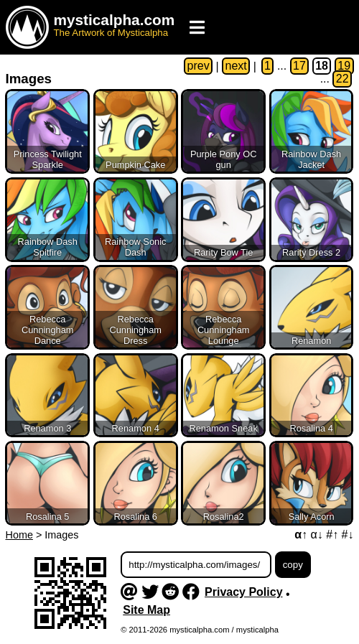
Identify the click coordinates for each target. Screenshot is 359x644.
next (236, 66)
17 (299, 66)
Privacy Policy (244, 592)
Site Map (146, 610)
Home (19, 535)
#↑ (332, 535)
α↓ (317, 535)
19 (344, 66)
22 (342, 79)
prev (199, 66)
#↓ (348, 535)
